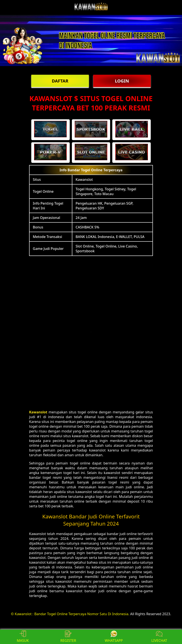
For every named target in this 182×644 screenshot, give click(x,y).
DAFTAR (60, 81)
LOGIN (122, 81)
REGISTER (68, 637)
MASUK (23, 637)
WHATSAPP (114, 637)
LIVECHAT (159, 637)
